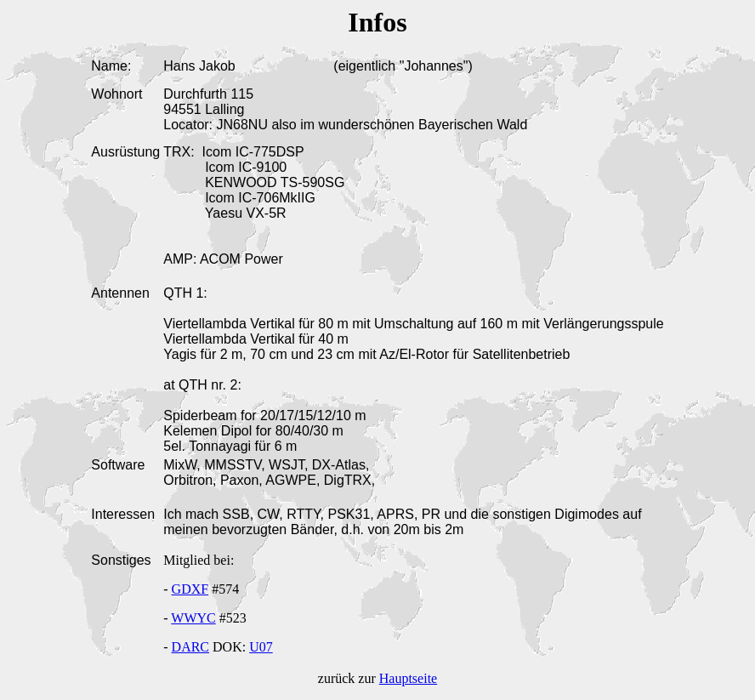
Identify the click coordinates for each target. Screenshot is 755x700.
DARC (190, 647)
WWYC (193, 618)
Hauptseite (408, 678)
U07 (261, 647)
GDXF (190, 589)
